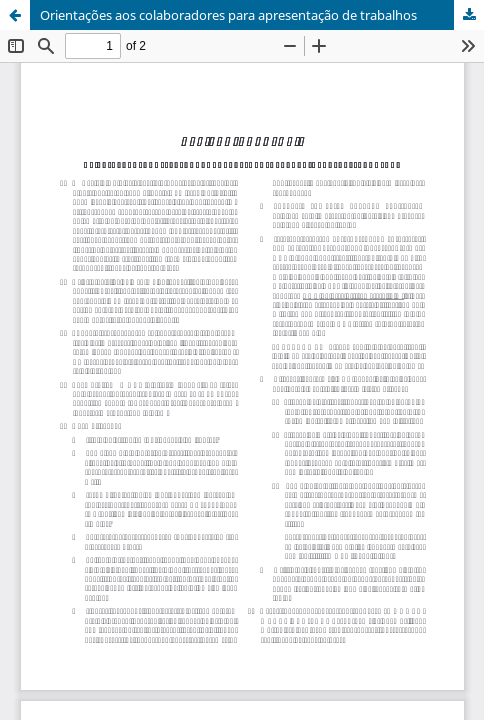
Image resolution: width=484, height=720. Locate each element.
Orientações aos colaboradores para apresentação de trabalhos (228, 15)
